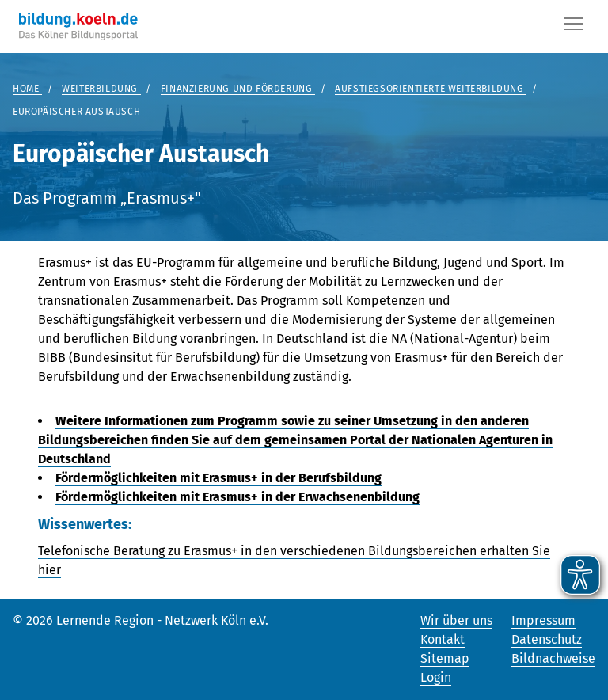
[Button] (573, 27)
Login (436, 677)
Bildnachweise (553, 658)
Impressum (543, 620)
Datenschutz (547, 639)
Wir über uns (456, 620)
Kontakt (443, 639)
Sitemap (445, 658)
